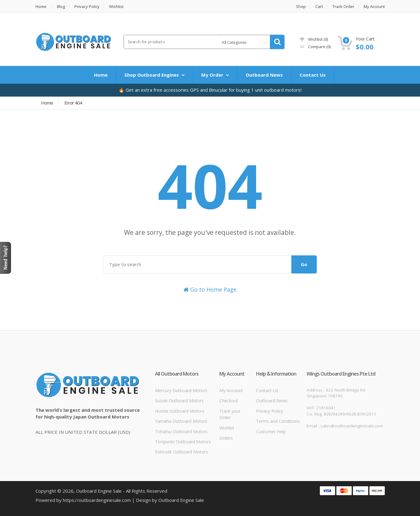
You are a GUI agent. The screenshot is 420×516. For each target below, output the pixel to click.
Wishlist (116, 7)
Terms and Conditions (278, 421)
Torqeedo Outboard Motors (183, 442)
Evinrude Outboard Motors (182, 452)
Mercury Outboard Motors (181, 390)
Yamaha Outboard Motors (181, 421)
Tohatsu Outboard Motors (181, 432)
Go (304, 264)
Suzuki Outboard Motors (179, 401)
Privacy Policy (87, 7)
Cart (319, 7)
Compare (315, 47)
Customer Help (271, 432)
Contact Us (313, 75)
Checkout (229, 401)
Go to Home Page (210, 289)
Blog (61, 7)
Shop (301, 7)
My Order (212, 75)
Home (41, 7)
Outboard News (264, 75)
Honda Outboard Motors (180, 411)
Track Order (343, 7)
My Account (374, 7)
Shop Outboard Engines (152, 75)
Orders (226, 438)
